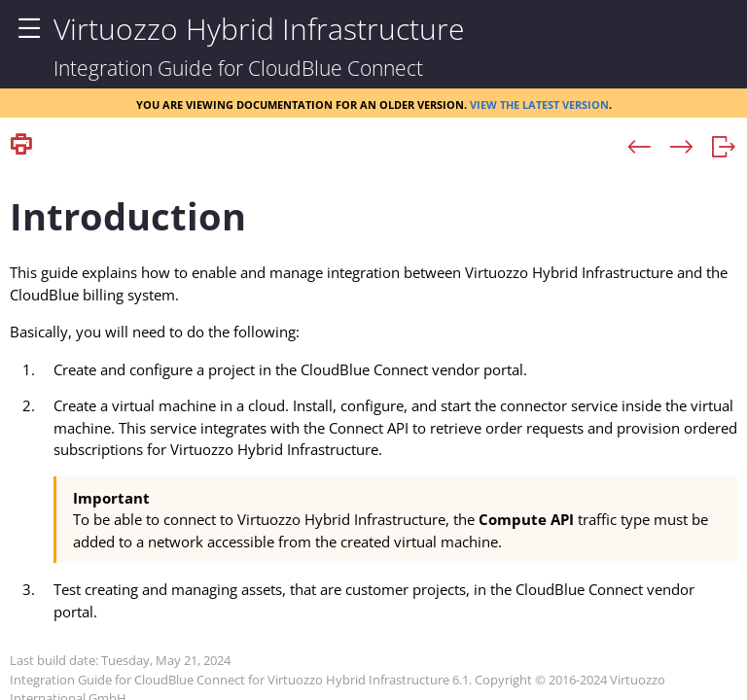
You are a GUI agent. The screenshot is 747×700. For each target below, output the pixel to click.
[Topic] (373, 431)
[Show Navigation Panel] (29, 29)
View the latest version (539, 103)
